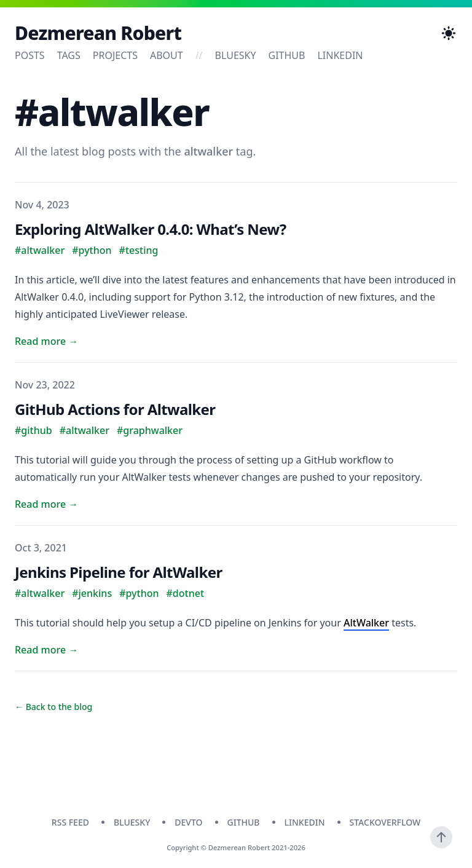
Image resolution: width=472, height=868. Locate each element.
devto (188, 822)
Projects (115, 55)
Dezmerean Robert (98, 33)
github (287, 55)
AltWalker (366, 623)
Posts (30, 55)
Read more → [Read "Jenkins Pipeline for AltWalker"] (46, 650)
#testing (139, 250)
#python (92, 250)
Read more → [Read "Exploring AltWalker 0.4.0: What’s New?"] (46, 341)
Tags (69, 55)
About (167, 55)
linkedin (340, 55)
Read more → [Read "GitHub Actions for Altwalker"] (46, 504)
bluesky (236, 55)
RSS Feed (70, 822)
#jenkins (92, 593)
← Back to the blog (53, 707)
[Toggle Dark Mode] (449, 33)
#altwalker (40, 250)
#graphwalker (150, 430)
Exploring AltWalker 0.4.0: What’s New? (151, 229)
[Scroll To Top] (441, 837)
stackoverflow (385, 822)
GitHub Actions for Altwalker (115, 409)
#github (33, 430)
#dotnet (186, 593)
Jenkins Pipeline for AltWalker (119, 572)
